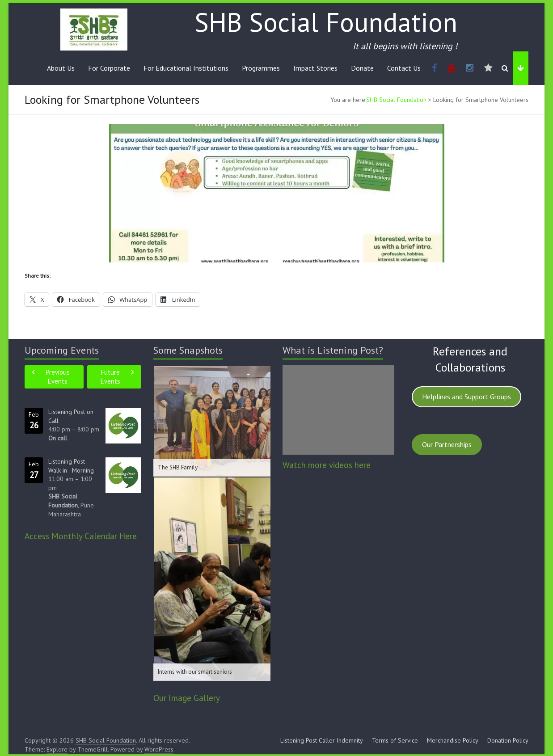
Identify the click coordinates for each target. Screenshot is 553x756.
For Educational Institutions (186, 68)
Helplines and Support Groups (466, 397)
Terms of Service (395, 740)
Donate (362, 68)
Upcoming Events (62, 350)
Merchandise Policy (453, 740)
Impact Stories (315, 68)
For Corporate (109, 68)
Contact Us (404, 68)
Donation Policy (508, 740)
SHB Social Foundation (326, 22)
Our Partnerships (447, 444)
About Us (61, 68)
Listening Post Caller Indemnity (322, 740)
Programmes (261, 68)
